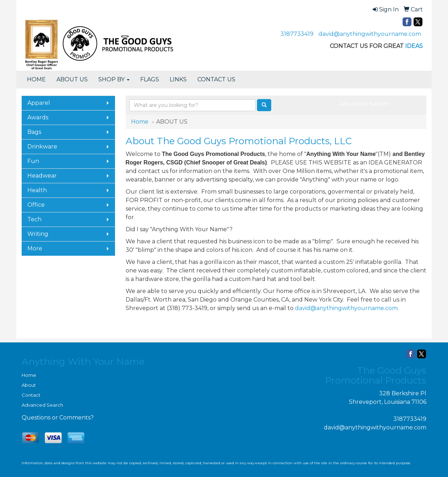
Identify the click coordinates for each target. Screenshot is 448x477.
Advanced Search (364, 104)
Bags (34, 132)
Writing (38, 234)
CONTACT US (216, 79)
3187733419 (297, 34)
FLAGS (150, 79)
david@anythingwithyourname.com (370, 34)
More (35, 248)
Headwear (42, 176)
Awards (38, 117)
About (29, 385)
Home (140, 122)
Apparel (39, 103)
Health (37, 190)
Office (36, 205)
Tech (34, 219)
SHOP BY (114, 79)
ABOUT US (72, 79)
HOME (36, 79)
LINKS (178, 79)
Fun (33, 161)
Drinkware (42, 147)
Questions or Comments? (58, 418)
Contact (31, 395)
